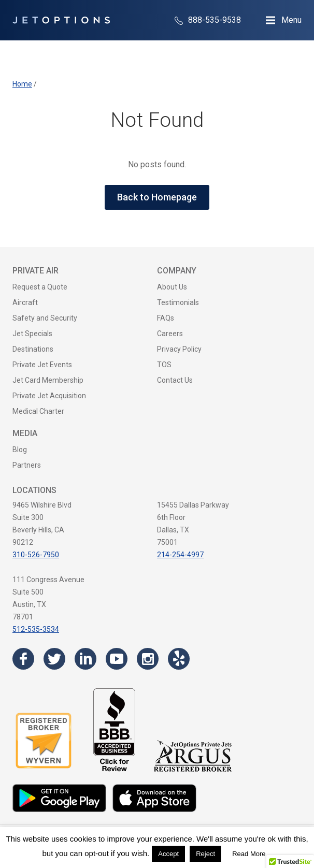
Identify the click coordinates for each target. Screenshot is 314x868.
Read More (249, 854)
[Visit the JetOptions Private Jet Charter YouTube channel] (117, 659)
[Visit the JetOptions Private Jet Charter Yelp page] (179, 659)
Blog (20, 450)
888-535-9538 (208, 20)
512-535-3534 (36, 629)
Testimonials (178, 302)
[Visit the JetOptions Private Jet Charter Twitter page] (54, 659)
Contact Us (175, 380)
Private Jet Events (42, 365)
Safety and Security (45, 318)
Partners (27, 465)
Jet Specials (32, 334)
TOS (164, 365)
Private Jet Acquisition (49, 396)
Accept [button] (168, 854)
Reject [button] (205, 854)
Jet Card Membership (48, 380)
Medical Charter (38, 411)
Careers (170, 334)
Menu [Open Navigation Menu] (291, 20)
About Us (172, 287)
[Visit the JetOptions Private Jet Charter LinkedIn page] (85, 659)
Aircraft (25, 302)
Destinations (33, 349)
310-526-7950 (36, 555)
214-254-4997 (180, 555)
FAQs (166, 318)
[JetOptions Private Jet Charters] (61, 20)
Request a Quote (40, 287)
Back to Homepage (157, 197)
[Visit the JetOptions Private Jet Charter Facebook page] (23, 659)
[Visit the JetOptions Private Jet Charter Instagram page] (148, 659)
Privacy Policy (179, 349)
